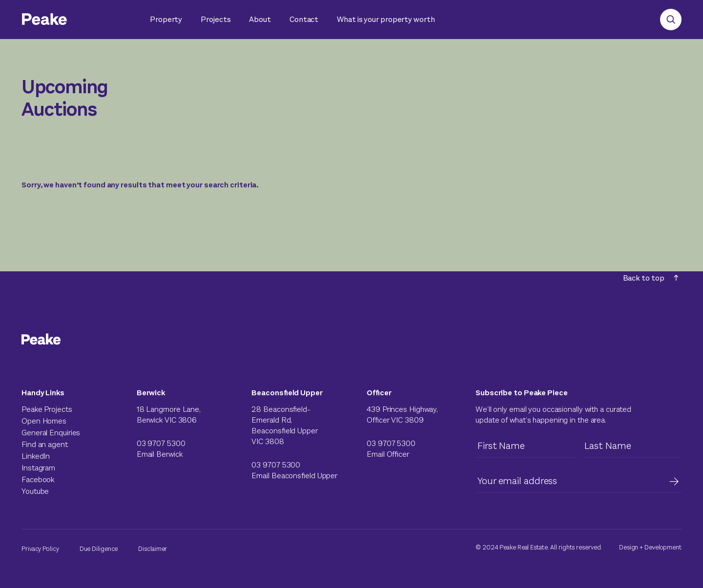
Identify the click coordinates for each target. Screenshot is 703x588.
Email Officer (388, 454)
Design (629, 547)
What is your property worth (386, 19)
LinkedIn (36, 456)
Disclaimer (153, 549)
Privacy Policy (40, 549)
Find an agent (45, 444)
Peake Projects (47, 409)
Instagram (38, 468)
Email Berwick (160, 454)
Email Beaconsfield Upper (294, 476)
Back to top (651, 278)
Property (166, 19)
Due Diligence (99, 549)
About (260, 19)
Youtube (35, 491)
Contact (304, 19)
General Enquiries (51, 433)
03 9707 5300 (161, 443)
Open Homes (44, 421)
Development (663, 547)
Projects (216, 19)
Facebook (38, 479)
